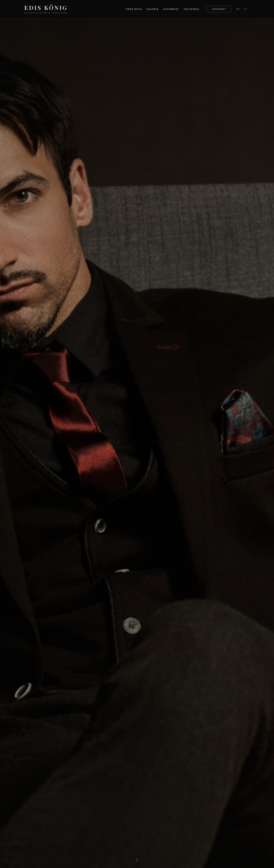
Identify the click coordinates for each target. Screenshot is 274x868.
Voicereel (192, 9)
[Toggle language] (242, 9)
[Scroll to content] (137, 858)
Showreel (171, 9)
